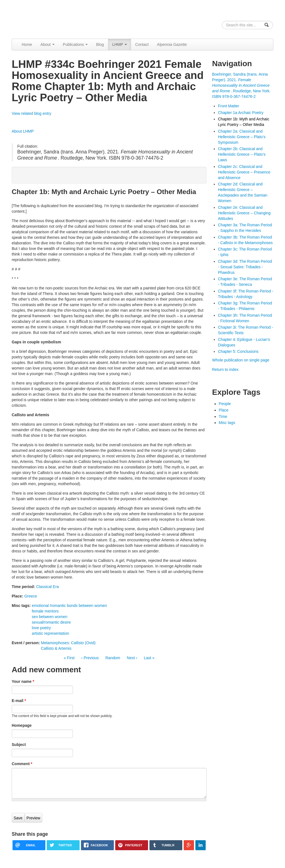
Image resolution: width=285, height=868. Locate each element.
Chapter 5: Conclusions (238, 351)
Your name (23, 681)
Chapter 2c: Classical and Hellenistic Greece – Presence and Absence (244, 172)
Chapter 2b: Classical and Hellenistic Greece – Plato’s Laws (242, 154)
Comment (22, 764)
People (225, 404)
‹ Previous (90, 658)
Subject (19, 745)
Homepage (22, 725)
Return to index (225, 369)
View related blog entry (31, 113)
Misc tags (227, 423)
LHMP (120, 44)
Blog (100, 44)
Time (223, 416)
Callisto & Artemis (56, 648)
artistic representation (50, 633)
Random (113, 658)
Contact (142, 44)
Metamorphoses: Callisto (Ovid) (68, 643)
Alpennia (40, 18)
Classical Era (48, 587)
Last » (149, 658)
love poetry (41, 628)
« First (69, 658)
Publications (75, 44)
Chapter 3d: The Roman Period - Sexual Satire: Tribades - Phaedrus (245, 267)
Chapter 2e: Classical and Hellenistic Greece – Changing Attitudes (244, 213)
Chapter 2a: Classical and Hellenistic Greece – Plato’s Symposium (242, 137)
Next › (132, 658)
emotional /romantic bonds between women (69, 606)
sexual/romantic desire (51, 622)
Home (27, 44)
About (47, 44)
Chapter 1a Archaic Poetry (241, 113)
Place (224, 410)
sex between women (50, 617)
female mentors (45, 611)
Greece (31, 596)
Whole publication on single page (241, 360)
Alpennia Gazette (172, 44)
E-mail (19, 701)
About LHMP (23, 131)
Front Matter (229, 106)
